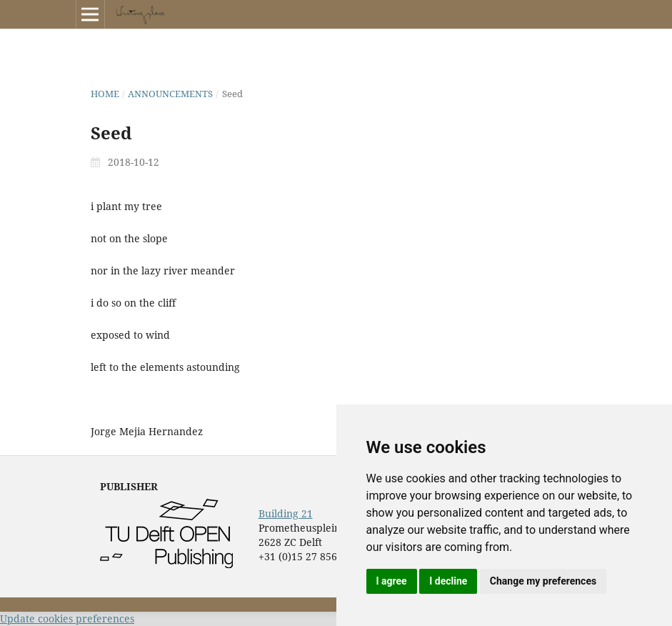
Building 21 (286, 513)
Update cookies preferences (67, 618)
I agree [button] (392, 581)
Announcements (170, 94)
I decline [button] (448, 581)
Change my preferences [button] (543, 581)
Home (105, 94)
